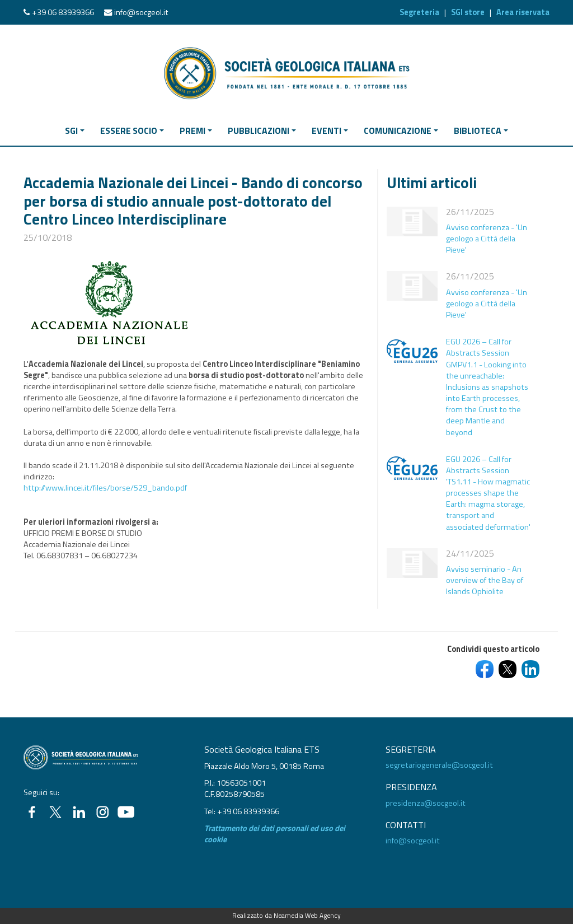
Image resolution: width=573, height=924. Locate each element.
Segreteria (419, 12)
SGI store (468, 12)
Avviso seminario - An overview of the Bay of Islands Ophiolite (485, 580)
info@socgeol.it (141, 12)
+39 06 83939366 (63, 12)
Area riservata (523, 12)
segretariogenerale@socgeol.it (439, 765)
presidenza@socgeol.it (426, 803)
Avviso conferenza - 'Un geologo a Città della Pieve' (487, 239)
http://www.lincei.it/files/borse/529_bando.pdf (105, 488)
